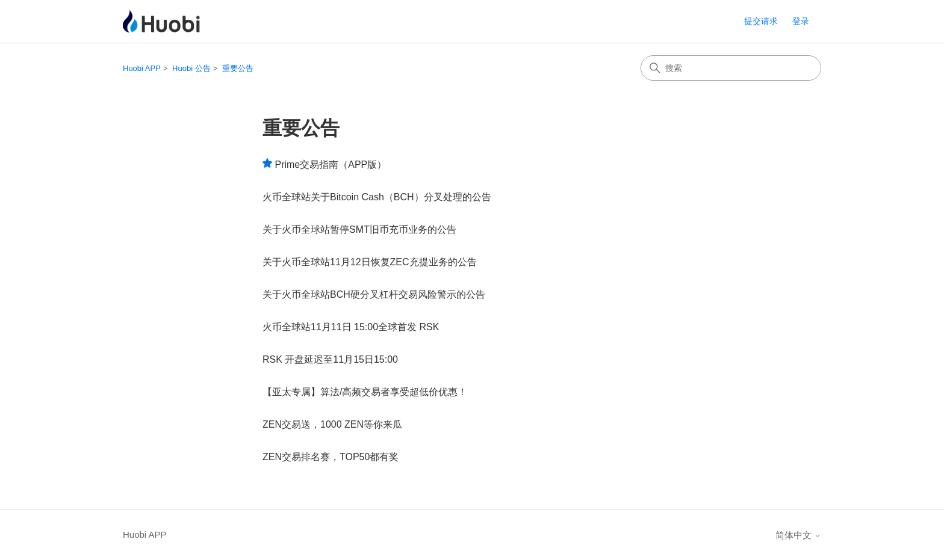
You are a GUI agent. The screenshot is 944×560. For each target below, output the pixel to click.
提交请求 (761, 21)
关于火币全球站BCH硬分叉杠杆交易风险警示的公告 (374, 294)
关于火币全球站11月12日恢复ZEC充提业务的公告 (370, 262)
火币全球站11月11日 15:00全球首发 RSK (351, 327)
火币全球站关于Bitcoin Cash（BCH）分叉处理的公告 (377, 197)
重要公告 (238, 68)
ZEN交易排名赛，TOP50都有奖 (331, 457)
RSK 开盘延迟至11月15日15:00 (330, 359)
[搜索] (731, 68)
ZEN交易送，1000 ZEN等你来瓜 (332, 424)
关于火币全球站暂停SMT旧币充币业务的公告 (359, 229)
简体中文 (798, 535)
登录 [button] (801, 21)
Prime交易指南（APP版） (331, 165)
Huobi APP (142, 68)
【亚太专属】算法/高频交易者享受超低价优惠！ (365, 392)
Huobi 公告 (191, 68)
